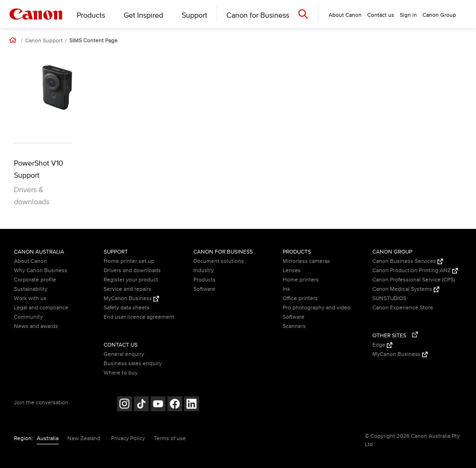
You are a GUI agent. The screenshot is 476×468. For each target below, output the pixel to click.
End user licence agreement (139, 317)
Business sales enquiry (133, 364)
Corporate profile (35, 280)
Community (28, 317)
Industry (204, 271)
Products (91, 15)
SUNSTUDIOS (389, 298)
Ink (286, 289)
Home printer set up (129, 261)
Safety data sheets (127, 308)
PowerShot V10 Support (39, 169)
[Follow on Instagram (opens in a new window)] (125, 405)
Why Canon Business (41, 271)
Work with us (30, 298)
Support (195, 15)
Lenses (292, 271)
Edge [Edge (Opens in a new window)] (382, 345)
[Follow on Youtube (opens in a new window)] (158, 405)
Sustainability (31, 289)
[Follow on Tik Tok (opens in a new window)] (141, 405)
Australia (48, 438)
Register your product (131, 280)
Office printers (300, 298)
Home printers (301, 280)
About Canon (30, 261)
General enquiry (124, 354)
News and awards (36, 326)
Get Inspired (143, 15)
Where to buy (121, 373)
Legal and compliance (41, 308)
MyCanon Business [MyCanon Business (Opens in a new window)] (131, 298)
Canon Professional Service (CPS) (414, 280)
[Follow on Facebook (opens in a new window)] (175, 405)
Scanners (294, 326)
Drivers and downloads (132, 271)
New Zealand (84, 438)
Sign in (408, 15)
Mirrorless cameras (306, 261)
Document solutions (219, 261)
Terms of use (170, 438)
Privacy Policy (128, 438)
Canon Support (44, 41)
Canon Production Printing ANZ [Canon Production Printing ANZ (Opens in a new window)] (415, 271)
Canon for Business (258, 15)
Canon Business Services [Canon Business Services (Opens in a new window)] (408, 261)
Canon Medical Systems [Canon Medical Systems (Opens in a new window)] (406, 289)
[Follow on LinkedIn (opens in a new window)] (192, 405)
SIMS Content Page (93, 41)
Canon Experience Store (403, 308)
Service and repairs (128, 289)
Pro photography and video (317, 308)
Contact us (381, 15)
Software (204, 289)
